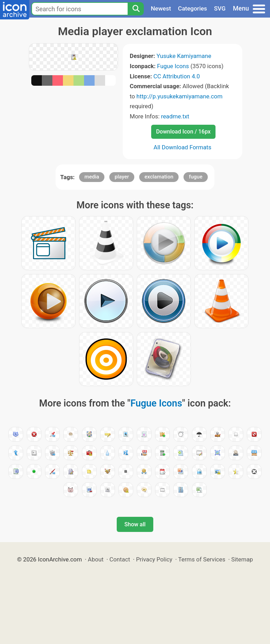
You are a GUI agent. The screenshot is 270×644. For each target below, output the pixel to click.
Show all (135, 524)
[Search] (136, 9)
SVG (220, 8)
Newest (161, 8)
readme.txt (175, 116)
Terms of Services (202, 559)
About (96, 559)
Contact (120, 559)
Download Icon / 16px (183, 132)
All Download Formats (183, 147)
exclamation (159, 177)
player (122, 177)
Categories (192, 8)
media (92, 177)
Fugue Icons (173, 66)
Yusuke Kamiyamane (184, 56)
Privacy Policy (154, 559)
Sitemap (242, 559)
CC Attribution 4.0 (176, 76)
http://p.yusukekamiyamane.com (179, 96)
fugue (196, 177)
